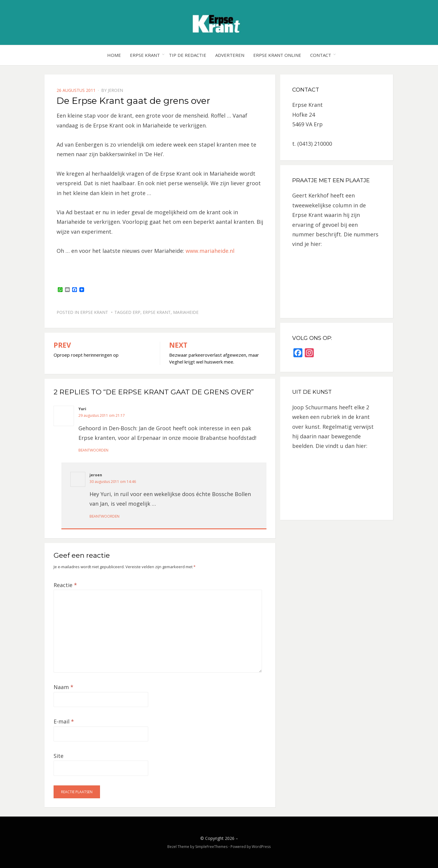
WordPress (261, 847)
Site (59, 756)
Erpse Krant (145, 55)
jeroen (115, 90)
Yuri (82, 409)
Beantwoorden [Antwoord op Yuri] (93, 450)
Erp (137, 312)
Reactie (65, 585)
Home (114, 55)
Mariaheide (186, 312)
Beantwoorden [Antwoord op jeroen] (104, 516)
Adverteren (230, 55)
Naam (63, 687)
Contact (321, 55)
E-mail (64, 721)
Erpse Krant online (277, 55)
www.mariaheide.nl (210, 251)
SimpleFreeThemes (211, 847)
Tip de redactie (188, 55)
